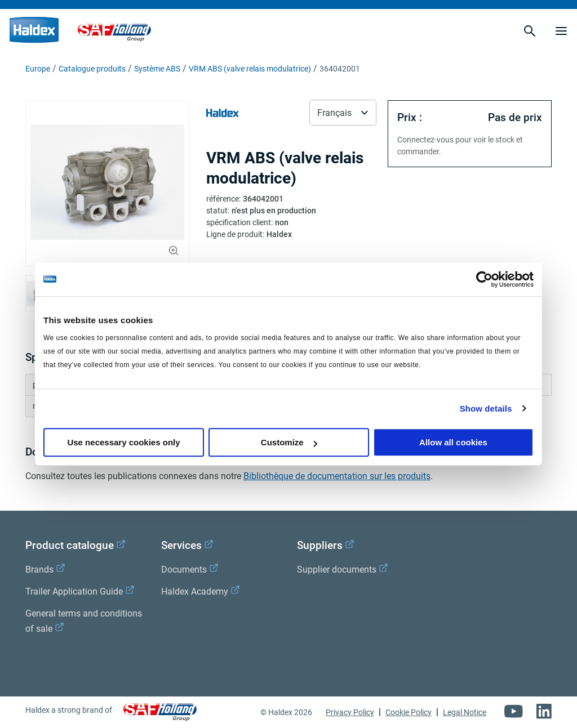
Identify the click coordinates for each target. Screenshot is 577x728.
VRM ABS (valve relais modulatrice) (250, 69)
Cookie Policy (409, 712)
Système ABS (157, 69)
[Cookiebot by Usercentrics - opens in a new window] (484, 279)
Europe (38, 69)
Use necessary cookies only (123, 442)
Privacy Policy (350, 712)
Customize (289, 442)
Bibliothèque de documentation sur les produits (337, 476)
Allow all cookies (453, 442)
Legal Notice (465, 712)
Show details (486, 408)
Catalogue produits (92, 69)
